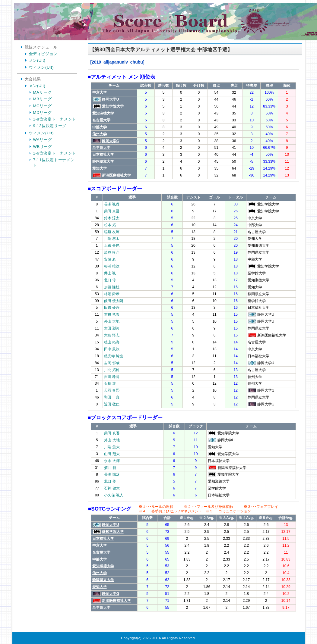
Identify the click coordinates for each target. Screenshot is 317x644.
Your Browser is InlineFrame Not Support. (193, 339)
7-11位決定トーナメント (54, 163)
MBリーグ (43, 99)
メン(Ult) (37, 60)
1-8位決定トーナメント (55, 119)
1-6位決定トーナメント (55, 153)
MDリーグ (43, 113)
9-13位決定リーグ (50, 126)
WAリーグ (43, 140)
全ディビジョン (43, 54)
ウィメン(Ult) (41, 67)
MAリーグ (43, 92)
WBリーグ (43, 147)
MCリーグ (43, 106)
